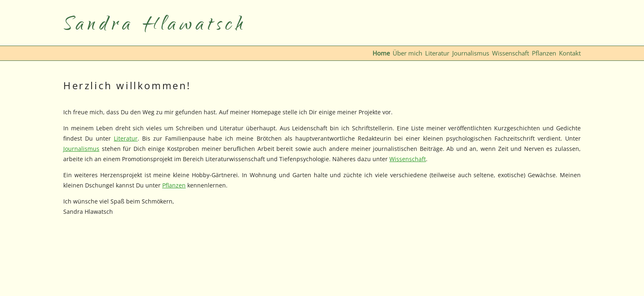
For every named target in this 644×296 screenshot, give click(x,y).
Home (381, 53)
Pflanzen (544, 53)
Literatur (437, 53)
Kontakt (570, 53)
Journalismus (471, 53)
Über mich (407, 53)
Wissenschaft (511, 53)
